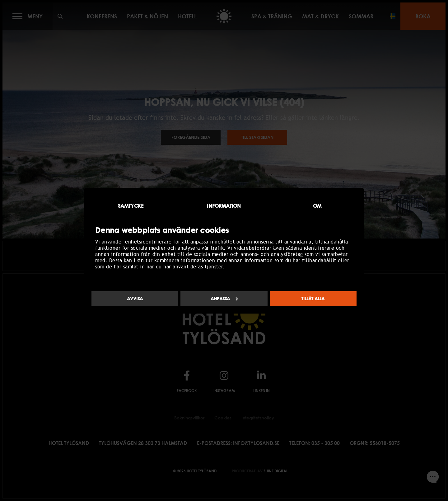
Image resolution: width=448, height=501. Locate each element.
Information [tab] (224, 206)
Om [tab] (317, 206)
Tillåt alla (313, 298)
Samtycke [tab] (131, 206)
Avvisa (135, 298)
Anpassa (224, 298)
